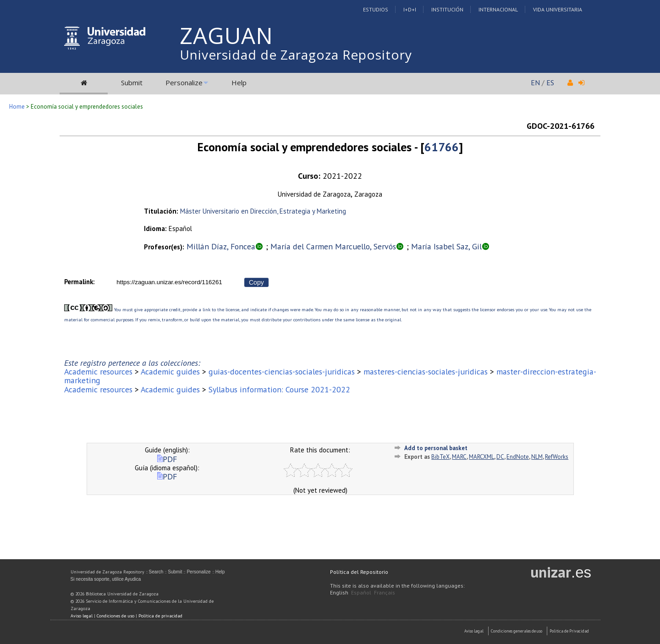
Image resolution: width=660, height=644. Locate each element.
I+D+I (410, 9)
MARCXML (481, 457)
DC (500, 457)
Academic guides (170, 372)
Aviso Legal (474, 631)
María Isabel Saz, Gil (446, 246)
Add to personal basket (436, 448)
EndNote (518, 457)
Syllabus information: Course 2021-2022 (279, 389)
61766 (442, 147)
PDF (167, 459)
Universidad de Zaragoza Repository (296, 55)
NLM (537, 457)
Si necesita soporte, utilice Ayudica (106, 579)
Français (385, 592)
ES (550, 83)
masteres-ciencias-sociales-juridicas (426, 372)
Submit (132, 83)
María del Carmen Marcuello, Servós (333, 246)
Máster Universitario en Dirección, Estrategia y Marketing (263, 211)
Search (156, 572)
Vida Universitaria (558, 9)
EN (535, 83)
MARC (459, 457)
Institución (447, 9)
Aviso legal (82, 616)
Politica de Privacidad (569, 631)
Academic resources (98, 372)
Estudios (376, 9)
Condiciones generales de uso (517, 631)
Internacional (498, 9)
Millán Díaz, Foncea (221, 246)
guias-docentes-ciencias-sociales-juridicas (282, 372)
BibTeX (440, 457)
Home (17, 107)
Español (361, 592)
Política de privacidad (160, 616)
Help (239, 83)
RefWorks (557, 457)
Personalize (184, 83)
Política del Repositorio (359, 572)
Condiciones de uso (115, 616)
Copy (256, 282)
